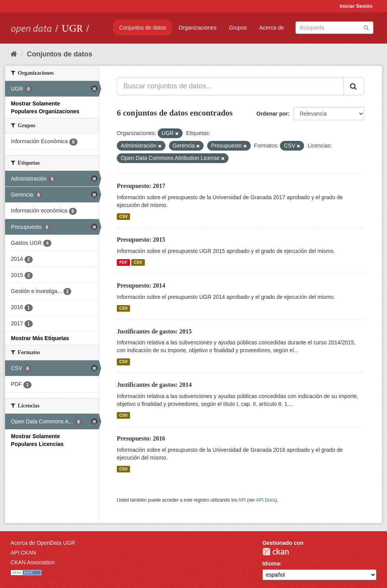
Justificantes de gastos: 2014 (154, 385)
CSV (123, 216)
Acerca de (272, 28)
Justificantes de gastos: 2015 (154, 331)
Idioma (271, 563)
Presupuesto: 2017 (141, 186)
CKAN (276, 552)
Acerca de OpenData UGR (43, 543)
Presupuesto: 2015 (141, 240)
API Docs (266, 500)
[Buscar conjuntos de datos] (334, 28)
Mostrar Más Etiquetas (40, 338)
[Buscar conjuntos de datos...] (230, 86)
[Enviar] (366, 27)
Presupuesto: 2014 (141, 285)
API (242, 500)
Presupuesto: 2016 (141, 438)
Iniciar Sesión (356, 6)
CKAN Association (33, 562)
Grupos (238, 28)
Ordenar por (272, 114)
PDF (123, 262)
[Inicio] (14, 54)
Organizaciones (198, 28)
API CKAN (23, 553)
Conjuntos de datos (143, 28)
